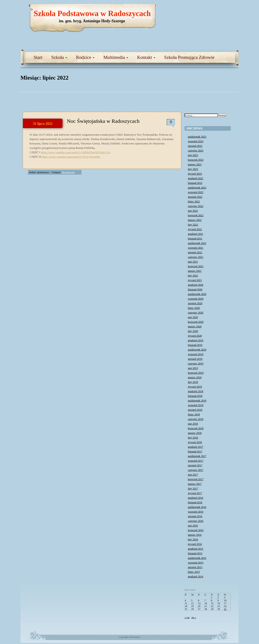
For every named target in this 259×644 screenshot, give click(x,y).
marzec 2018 (195, 433)
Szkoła (59, 57)
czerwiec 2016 (196, 521)
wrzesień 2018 (196, 405)
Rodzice (85, 57)
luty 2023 (193, 169)
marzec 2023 (195, 164)
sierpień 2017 (195, 465)
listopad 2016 (195, 502)
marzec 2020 (195, 327)
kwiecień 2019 (196, 373)
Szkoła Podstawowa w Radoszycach (92, 14)
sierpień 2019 (195, 359)
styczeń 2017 (195, 493)
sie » (194, 617)
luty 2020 (193, 331)
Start (38, 57)
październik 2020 (197, 294)
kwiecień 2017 (196, 479)
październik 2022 (197, 188)
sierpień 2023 (195, 146)
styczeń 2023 (195, 174)
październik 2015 (197, 558)
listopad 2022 (195, 183)
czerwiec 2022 (196, 206)
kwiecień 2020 (196, 322)
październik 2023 (197, 137)
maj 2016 (193, 526)
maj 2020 (193, 317)
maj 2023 (193, 155)
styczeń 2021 (195, 280)
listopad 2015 (195, 553)
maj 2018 (193, 424)
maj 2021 (193, 262)
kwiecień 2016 (196, 530)
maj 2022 (193, 211)
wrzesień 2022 (196, 192)
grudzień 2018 (196, 391)
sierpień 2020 (195, 303)
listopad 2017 (195, 452)
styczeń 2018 (195, 442)
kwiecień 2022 (196, 215)
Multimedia (116, 57)
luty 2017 (193, 489)
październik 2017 (197, 456)
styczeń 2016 (195, 544)
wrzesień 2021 (196, 248)
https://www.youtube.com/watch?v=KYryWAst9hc (71, 157)
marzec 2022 (195, 220)
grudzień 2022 (196, 178)
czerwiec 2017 (196, 470)
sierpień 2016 (195, 516)
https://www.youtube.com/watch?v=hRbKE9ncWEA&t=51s (75, 152)
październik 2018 (197, 401)
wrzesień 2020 (196, 299)
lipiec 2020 (194, 308)
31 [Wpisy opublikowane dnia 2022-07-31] (225, 609)
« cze (187, 617)
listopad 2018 (195, 396)
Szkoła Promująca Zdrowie (189, 57)
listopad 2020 (195, 289)
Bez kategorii (68, 172)
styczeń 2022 (195, 229)
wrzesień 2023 (196, 141)
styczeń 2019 (195, 387)
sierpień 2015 (195, 567)
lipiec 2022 (194, 202)
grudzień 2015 (196, 549)
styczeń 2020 (195, 336)
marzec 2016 (195, 535)
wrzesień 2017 (196, 461)
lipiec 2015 (194, 572)
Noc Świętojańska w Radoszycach (103, 121)
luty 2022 (193, 225)
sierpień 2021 (195, 252)
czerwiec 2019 (196, 364)
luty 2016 (193, 539)
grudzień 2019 (196, 340)
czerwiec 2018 (196, 419)
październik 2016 (197, 507)
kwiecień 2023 (196, 160)
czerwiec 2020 (196, 313)
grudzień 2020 (196, 285)
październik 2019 (197, 350)
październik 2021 (197, 243)
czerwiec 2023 (196, 151)
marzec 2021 (195, 271)
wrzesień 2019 (196, 354)
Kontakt (146, 57)
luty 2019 (193, 382)
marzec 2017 (195, 484)
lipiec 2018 (194, 414)
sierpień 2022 (195, 197)
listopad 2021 (195, 239)
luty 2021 (193, 276)
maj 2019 (193, 368)
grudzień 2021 (196, 234)
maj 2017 (193, 475)
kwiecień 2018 (196, 428)
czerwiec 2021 (196, 257)
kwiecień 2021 (196, 266)
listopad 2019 (195, 345)
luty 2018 (193, 438)
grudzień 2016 (196, 498)
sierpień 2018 (195, 410)
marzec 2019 (195, 377)
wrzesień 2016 (196, 512)
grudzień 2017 (196, 447)
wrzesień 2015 (196, 563)
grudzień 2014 (196, 577)
